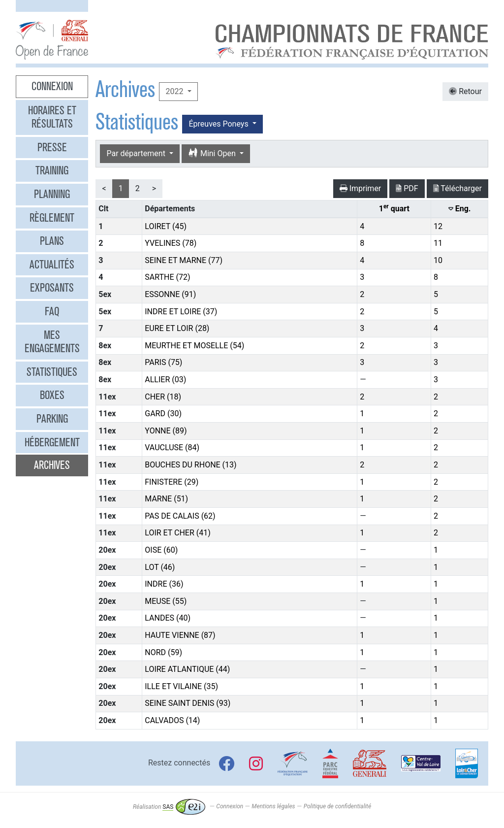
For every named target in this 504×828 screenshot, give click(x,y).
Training (52, 170)
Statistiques (52, 372)
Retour (465, 91)
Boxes (52, 395)
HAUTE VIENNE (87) (180, 635)
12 (438, 226)
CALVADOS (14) (172, 720)
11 (438, 243)
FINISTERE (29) (172, 482)
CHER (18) (163, 397)
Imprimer (361, 188)
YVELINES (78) (171, 243)
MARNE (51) (166, 499)
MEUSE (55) (166, 601)
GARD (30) (163, 414)
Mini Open (213, 153)
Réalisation (169, 807)
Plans (52, 241)
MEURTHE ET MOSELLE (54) (194, 346)
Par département (137, 153)
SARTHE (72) (167, 277)
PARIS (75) (163, 362)
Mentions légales (273, 807)
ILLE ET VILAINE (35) (181, 686)
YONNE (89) (166, 431)
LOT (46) (160, 567)
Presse (52, 147)
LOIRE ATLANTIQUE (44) (187, 669)
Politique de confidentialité (337, 807)
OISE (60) (161, 550)
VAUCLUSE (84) (172, 447)
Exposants (52, 288)
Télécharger (457, 188)
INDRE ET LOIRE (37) (181, 312)
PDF (407, 188)
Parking (52, 419)
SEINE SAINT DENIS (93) (188, 703)
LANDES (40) (168, 618)
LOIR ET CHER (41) (178, 533)
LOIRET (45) (166, 226)
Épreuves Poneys (219, 124)
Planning (52, 194)
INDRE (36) (164, 584)
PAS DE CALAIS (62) (180, 516)
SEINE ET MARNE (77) (184, 260)
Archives (52, 465)
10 (438, 260)
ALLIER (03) (165, 380)
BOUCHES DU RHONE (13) (190, 465)
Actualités (52, 265)
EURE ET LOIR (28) (177, 328)
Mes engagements (52, 342)
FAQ (52, 311)
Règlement (52, 218)
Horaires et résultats (52, 117)
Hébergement (52, 442)
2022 (175, 91)
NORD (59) (163, 652)
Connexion (52, 86)
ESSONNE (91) (170, 294)
